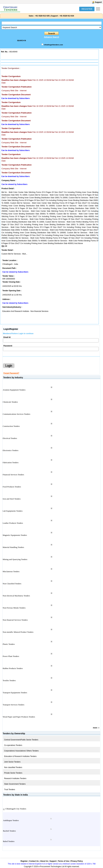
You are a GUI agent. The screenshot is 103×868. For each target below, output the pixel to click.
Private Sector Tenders (13, 773)
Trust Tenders (10, 790)
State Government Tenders (15, 784)
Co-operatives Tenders (13, 745)
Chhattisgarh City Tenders (16, 809)
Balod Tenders (9, 841)
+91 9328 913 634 (67, 16)
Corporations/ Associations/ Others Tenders (21, 751)
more (95, 728)
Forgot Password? (11, 373)
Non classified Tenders (13, 767)
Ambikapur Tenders (11, 820)
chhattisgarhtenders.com (53, 45)
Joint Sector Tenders (12, 762)
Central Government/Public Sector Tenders (21, 740)
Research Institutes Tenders (15, 778)
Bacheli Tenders (9, 831)
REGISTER (87, 9)
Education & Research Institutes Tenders (20, 756)
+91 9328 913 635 (42, 16)
